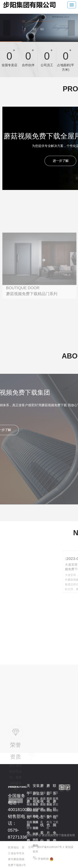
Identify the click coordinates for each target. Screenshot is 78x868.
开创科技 (43, 859)
